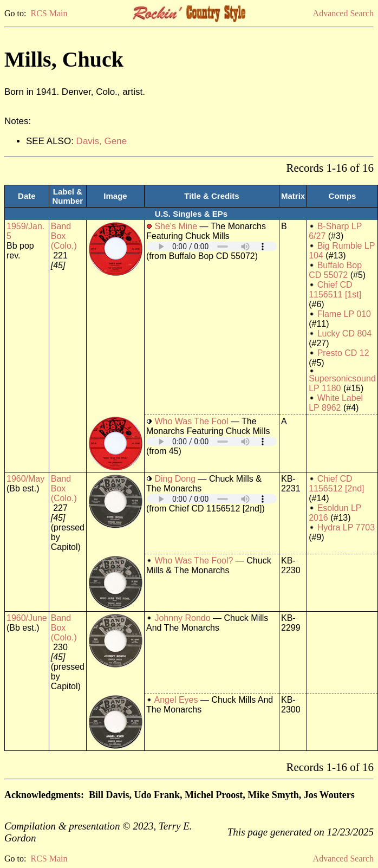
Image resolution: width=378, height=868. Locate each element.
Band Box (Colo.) (64, 236)
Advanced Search (343, 13)
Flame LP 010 (344, 314)
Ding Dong (175, 479)
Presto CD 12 (343, 353)
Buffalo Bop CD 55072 (335, 270)
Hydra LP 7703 (346, 527)
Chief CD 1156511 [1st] (335, 290)
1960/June (27, 618)
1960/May (25, 479)
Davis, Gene (102, 141)
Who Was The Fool (191, 421)
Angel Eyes (176, 700)
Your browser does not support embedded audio (212, 246)
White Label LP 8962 (336, 403)
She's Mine (176, 226)
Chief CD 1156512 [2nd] (336, 484)
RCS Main (49, 13)
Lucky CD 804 (345, 333)
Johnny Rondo (182, 618)
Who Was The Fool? (194, 561)
